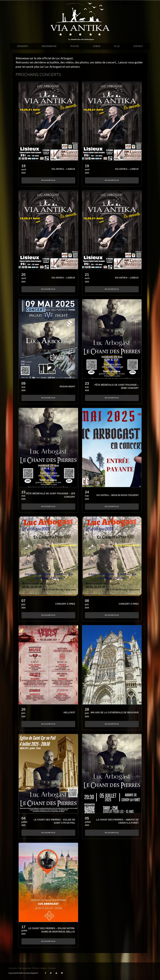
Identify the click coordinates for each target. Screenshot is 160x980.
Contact (138, 46)
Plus (117, 46)
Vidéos (97, 46)
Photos (75, 46)
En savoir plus (48, 180)
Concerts (22, 46)
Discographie (49, 46)
